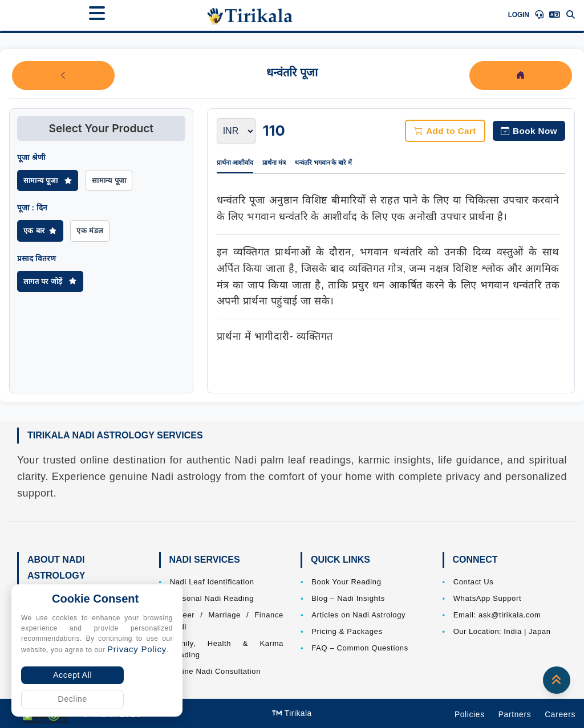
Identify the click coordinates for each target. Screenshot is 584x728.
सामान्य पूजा (48, 180)
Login (519, 15)
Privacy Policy (137, 649)
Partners (515, 715)
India (512, 631)
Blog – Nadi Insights (348, 598)
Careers (560, 715)
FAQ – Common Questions (360, 648)
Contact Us (474, 582)
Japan (540, 631)
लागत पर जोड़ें (50, 281)
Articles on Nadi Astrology (358, 615)
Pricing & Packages (347, 631)
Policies (470, 715)
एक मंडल (90, 231)
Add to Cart (445, 131)
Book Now (529, 131)
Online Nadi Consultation (215, 671)
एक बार (40, 231)
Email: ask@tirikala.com (497, 615)
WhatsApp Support (488, 598)
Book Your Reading (346, 582)
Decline (72, 699)
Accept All (72, 675)
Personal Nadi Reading (212, 598)
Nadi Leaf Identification (212, 582)
